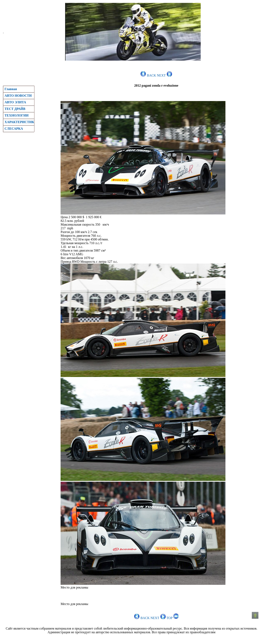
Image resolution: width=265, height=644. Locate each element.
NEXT (164, 75)
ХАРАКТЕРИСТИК (19, 122)
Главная (11, 89)
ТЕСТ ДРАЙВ (15, 109)
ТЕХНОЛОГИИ (16, 115)
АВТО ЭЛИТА (15, 102)
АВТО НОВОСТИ (18, 96)
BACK (148, 75)
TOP (172, 618)
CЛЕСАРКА (14, 129)
